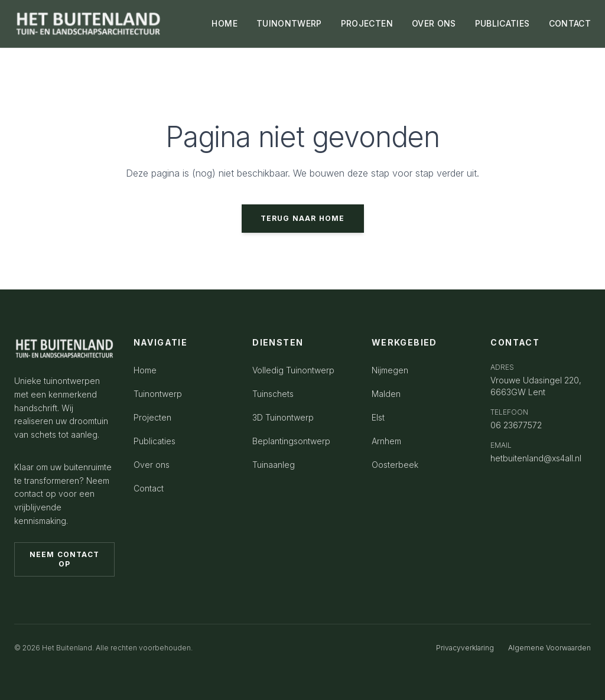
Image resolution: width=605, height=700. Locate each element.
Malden (386, 394)
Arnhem (386, 441)
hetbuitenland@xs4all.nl (536, 458)
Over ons (152, 465)
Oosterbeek (395, 465)
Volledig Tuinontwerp (293, 370)
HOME (224, 23)
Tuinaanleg (274, 465)
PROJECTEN (367, 23)
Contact (149, 488)
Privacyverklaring (465, 648)
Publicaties (154, 441)
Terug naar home (303, 218)
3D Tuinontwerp (283, 417)
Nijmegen (390, 370)
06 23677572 (516, 425)
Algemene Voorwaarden (549, 648)
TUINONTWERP (289, 23)
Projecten (152, 417)
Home (145, 370)
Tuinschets (273, 394)
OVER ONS (434, 23)
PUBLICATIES (502, 23)
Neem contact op (64, 559)
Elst (378, 417)
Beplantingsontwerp (291, 441)
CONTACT (570, 23)
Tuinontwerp (158, 394)
